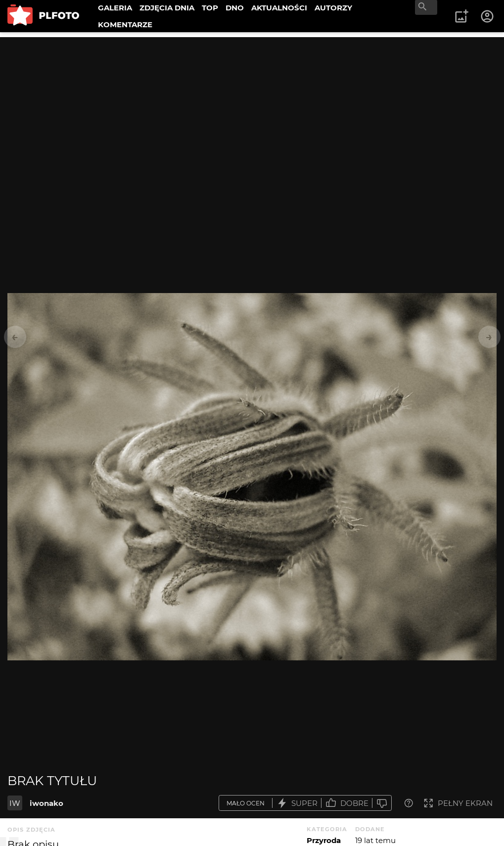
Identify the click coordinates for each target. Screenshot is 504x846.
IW (15, 803)
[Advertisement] (252, 106)
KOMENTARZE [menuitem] (125, 25)
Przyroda (324, 840)
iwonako (46, 803)
